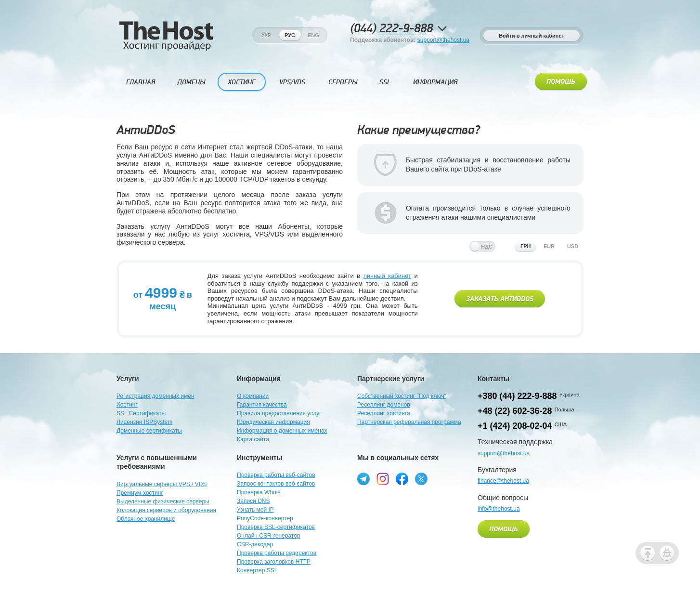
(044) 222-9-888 (391, 29)
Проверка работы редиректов (277, 553)
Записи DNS (253, 501)
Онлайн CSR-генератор (269, 536)
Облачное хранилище (146, 519)
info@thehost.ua (499, 509)
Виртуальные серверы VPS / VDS (162, 484)
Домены (191, 82)
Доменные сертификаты (149, 431)
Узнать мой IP (255, 510)
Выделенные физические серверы (163, 502)
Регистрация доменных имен (156, 396)
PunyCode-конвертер (265, 518)
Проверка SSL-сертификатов (276, 527)
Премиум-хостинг (140, 493)
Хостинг (241, 82)
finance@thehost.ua (503, 481)
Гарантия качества (262, 405)
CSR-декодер (255, 544)
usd (573, 246)
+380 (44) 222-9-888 (517, 396)
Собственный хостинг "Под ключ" (402, 396)
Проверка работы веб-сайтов (276, 475)
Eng (313, 35)
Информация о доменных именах (282, 431)
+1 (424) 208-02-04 (515, 426)
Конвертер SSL (257, 570)
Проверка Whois (259, 492)
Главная (141, 82)
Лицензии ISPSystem (144, 422)
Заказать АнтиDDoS (500, 299)
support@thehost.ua (443, 40)
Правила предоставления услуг (279, 413)
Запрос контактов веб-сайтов (276, 484)
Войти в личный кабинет (531, 36)
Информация (435, 82)
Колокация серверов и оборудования (166, 510)
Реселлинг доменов (384, 405)
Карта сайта (253, 439)
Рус (290, 35)
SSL (385, 82)
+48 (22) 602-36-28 (515, 411)
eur (549, 246)
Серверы (343, 82)
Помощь (561, 82)
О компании (253, 396)
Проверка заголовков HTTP (274, 562)
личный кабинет (387, 276)
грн (526, 246)
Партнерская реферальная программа (409, 422)
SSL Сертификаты (141, 413)
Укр (266, 35)
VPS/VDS (292, 82)
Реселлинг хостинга (384, 413)
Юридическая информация (273, 422)
